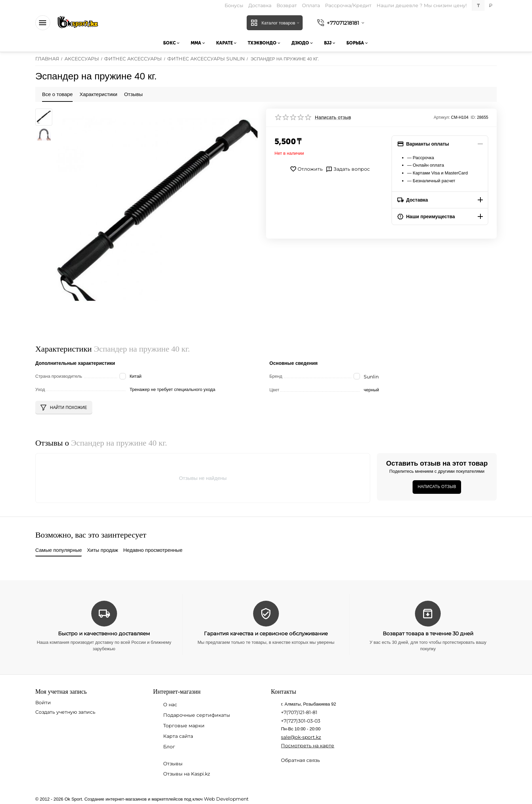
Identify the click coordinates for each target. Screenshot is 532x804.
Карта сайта (178, 736)
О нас (170, 705)
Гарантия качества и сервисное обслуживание (266, 633)
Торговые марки (184, 726)
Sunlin (371, 377)
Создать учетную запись (65, 712)
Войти (43, 703)
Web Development (226, 799)
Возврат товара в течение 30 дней (428, 633)
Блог (169, 747)
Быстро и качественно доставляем (104, 633)
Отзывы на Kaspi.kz (187, 774)
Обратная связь (300, 760)
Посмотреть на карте (308, 746)
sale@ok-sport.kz (301, 737)
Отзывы (173, 764)
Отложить (306, 169)
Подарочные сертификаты (197, 715)
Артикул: (442, 117)
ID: (473, 117)
